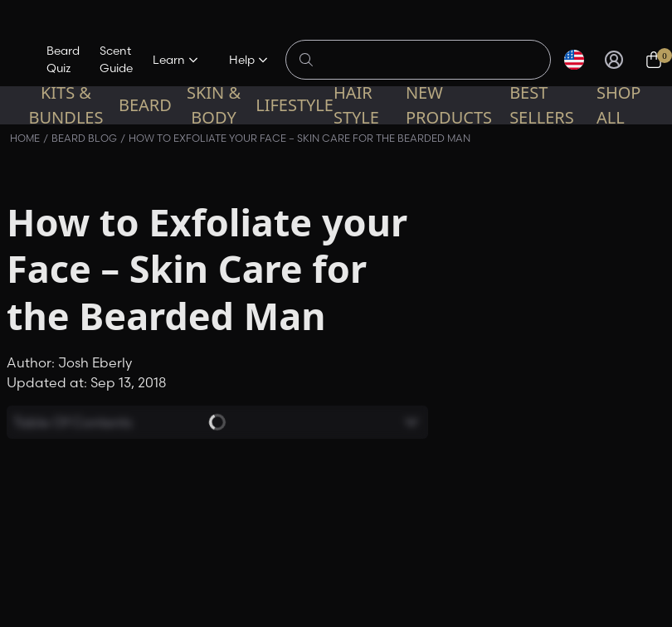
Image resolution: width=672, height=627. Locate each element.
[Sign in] (614, 60)
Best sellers (542, 105)
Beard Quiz (63, 59)
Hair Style (356, 105)
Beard (145, 105)
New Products (449, 105)
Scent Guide (116, 59)
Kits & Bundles (66, 105)
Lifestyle (295, 105)
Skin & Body (214, 105)
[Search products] (427, 60)
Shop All (619, 105)
